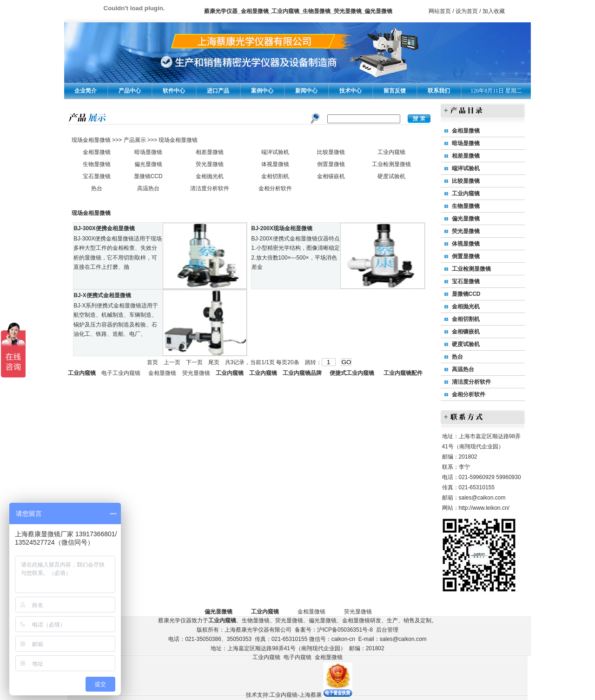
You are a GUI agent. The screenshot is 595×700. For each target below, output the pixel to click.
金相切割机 (275, 176)
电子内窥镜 (297, 657)
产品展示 (134, 140)
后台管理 (387, 630)
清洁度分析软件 (210, 188)
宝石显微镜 (97, 176)
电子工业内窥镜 (121, 373)
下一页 (194, 362)
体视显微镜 (275, 164)
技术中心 (350, 91)
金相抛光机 (210, 176)
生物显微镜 (97, 164)
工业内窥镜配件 (403, 373)
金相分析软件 (275, 188)
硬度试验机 (391, 176)
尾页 (214, 362)
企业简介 (86, 91)
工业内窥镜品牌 (302, 373)
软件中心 (174, 91)
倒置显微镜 (331, 164)
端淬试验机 (275, 152)
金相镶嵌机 (331, 176)
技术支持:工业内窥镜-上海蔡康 (284, 695)
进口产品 (218, 91)
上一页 (172, 362)
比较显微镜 (331, 152)
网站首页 (440, 11)
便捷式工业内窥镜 (352, 373)
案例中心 (262, 91)
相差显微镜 (210, 152)
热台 (97, 188)
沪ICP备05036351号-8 (345, 630)
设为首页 (467, 11)
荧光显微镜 (210, 164)
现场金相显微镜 (92, 140)
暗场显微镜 (148, 152)
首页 (152, 362)
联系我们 (439, 91)
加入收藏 (494, 11)
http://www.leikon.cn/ (484, 508)
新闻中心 (306, 91)
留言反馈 (395, 91)
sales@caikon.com (482, 498)
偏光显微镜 (148, 164)
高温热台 (148, 188)
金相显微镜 (97, 152)
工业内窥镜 (391, 152)
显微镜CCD (148, 176)
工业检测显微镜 (391, 164)
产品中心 (130, 91)
